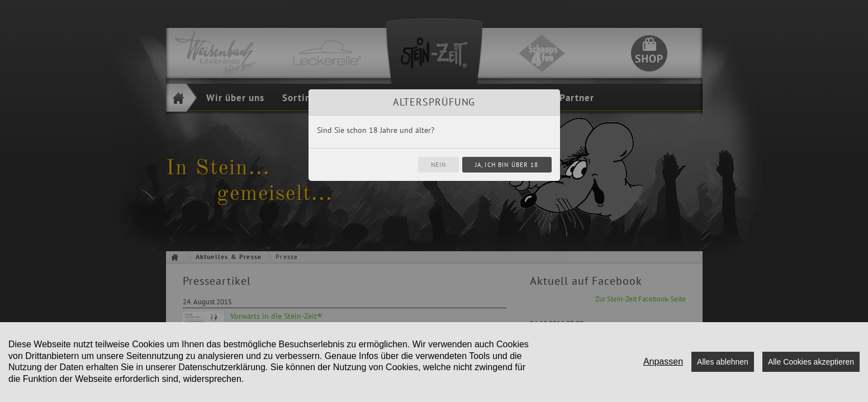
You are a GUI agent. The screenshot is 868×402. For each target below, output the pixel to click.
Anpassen (663, 362)
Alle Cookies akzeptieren (811, 362)
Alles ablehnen (723, 362)
